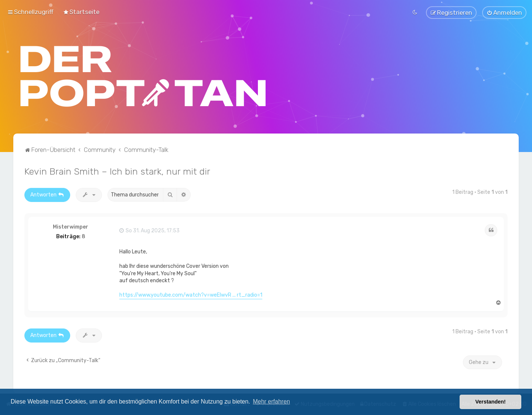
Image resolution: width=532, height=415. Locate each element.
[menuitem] (81, 11)
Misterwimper (71, 225)
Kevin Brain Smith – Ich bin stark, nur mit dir (117, 169)
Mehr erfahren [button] (271, 401)
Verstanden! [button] (491, 402)
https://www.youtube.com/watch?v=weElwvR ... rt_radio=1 (191, 293)
